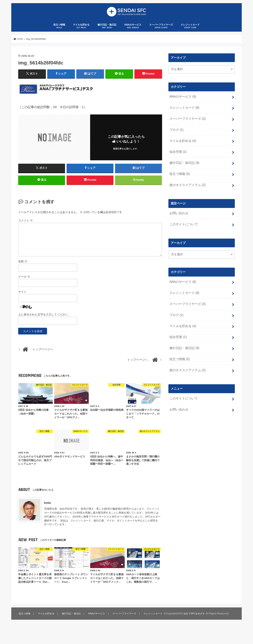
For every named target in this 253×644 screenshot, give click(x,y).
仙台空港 (177, 153)
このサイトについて (183, 223)
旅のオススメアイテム (186, 184)
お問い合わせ (178, 212)
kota (47, 509)
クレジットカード (190, 31)
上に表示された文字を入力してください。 (44, 321)
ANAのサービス (133, 31)
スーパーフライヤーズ (161, 31)
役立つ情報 (59, 31)
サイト (22, 298)
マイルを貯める (81, 31)
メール (24, 283)
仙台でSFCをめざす (49, 631)
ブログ (176, 132)
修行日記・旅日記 (107, 31)
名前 (23, 268)
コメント (25, 227)
